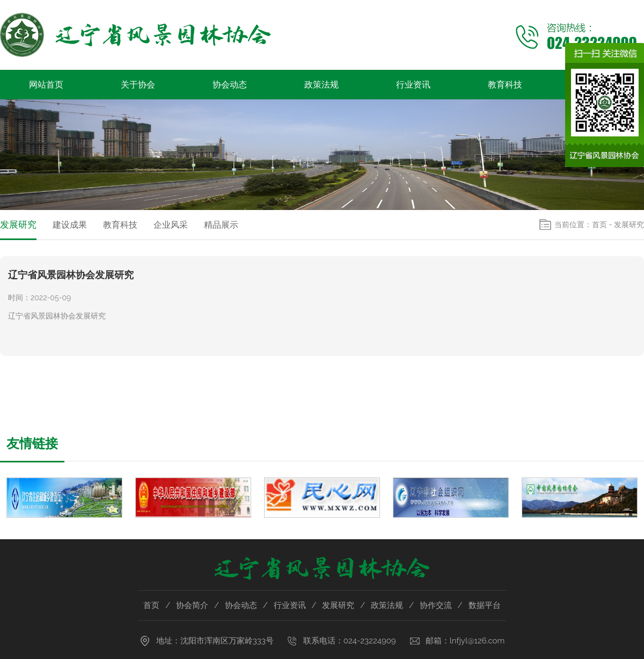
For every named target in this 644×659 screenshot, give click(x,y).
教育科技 (505, 85)
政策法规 (321, 85)
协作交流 (436, 605)
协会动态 (230, 85)
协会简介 (192, 605)
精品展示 (221, 225)
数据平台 (485, 605)
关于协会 (138, 85)
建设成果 (70, 225)
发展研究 (18, 225)
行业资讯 (413, 85)
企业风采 (171, 225)
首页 (599, 225)
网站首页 (46, 85)
